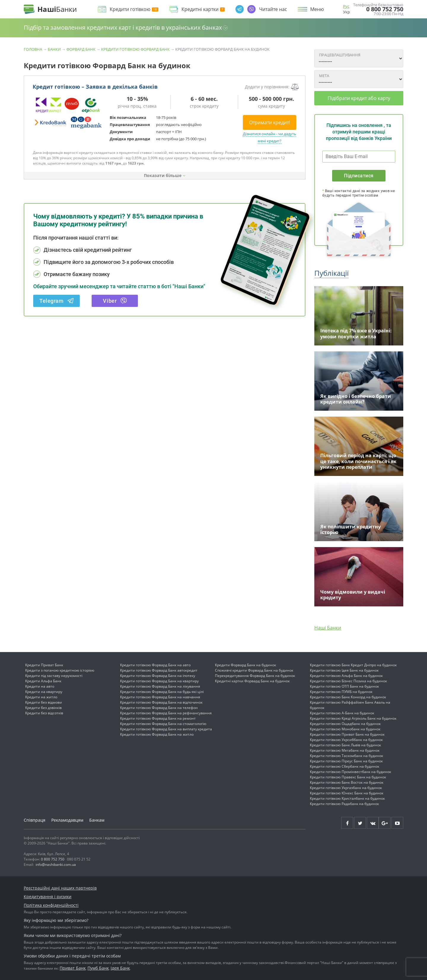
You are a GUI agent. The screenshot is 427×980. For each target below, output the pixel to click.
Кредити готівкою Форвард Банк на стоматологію (163, 724)
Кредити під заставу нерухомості (54, 676)
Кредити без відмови (44, 702)
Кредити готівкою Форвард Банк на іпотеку (158, 676)
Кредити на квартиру (44, 692)
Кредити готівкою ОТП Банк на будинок (344, 686)
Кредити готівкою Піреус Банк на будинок (346, 761)
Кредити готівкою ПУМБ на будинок (341, 692)
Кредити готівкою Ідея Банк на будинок (344, 670)
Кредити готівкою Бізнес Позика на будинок (348, 681)
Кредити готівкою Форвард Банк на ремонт (158, 718)
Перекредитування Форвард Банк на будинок (255, 676)
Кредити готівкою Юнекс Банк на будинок (347, 793)
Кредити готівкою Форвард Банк (135, 49)
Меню (317, 9)
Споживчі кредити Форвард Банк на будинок (254, 670)
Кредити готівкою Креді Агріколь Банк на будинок (353, 718)
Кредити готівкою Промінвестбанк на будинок (350, 772)
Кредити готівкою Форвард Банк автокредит (159, 670)
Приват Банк (73, 968)
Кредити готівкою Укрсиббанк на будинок (346, 740)
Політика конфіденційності (51, 905)
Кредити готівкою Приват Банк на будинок (347, 734)
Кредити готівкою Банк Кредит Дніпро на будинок (353, 665)
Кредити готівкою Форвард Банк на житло (157, 734)
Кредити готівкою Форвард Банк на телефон (159, 708)
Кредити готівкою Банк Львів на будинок (345, 745)
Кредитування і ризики (48, 897)
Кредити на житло (41, 697)
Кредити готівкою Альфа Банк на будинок (346, 676)
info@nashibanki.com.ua (56, 865)
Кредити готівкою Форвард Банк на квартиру (159, 681)
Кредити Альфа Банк (43, 681)
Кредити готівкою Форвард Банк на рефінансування (166, 713)
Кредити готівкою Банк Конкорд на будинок (348, 697)
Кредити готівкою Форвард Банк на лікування (160, 686)
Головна (33, 49)
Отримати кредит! (270, 122)
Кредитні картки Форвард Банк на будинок (252, 681)
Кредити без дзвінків (43, 708)
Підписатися (359, 176)
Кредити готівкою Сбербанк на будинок (345, 766)
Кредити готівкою (134, 9)
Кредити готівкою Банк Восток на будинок (347, 782)
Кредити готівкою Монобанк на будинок (345, 729)
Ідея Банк (120, 968)
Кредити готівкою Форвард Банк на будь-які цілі (162, 692)
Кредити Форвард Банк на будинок (246, 665)
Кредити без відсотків (44, 713)
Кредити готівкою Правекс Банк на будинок (348, 777)
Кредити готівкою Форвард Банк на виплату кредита (166, 729)
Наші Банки (328, 628)
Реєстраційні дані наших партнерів (60, 888)
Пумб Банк (98, 968)
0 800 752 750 (385, 9)
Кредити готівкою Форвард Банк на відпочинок (161, 702)
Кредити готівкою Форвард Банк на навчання (160, 697)
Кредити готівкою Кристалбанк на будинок (347, 798)
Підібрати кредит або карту (359, 98)
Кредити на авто (40, 686)
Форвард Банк (81, 49)
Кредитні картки (203, 9)
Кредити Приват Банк (44, 665)
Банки (54, 49)
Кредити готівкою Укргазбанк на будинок (346, 788)
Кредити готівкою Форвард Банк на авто (155, 665)
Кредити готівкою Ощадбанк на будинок (345, 724)
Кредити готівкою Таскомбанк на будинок (346, 756)
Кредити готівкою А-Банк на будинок (342, 713)
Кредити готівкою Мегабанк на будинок (345, 750)
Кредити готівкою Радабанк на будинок (344, 804)
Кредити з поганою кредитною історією (60, 670)
